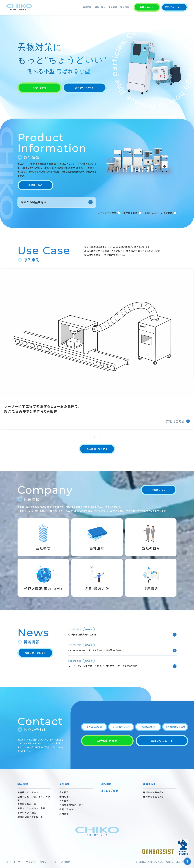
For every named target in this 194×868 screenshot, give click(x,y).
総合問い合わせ (107, 741)
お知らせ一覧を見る (35, 653)
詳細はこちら (35, 185)
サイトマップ (13, 862)
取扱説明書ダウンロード (30, 817)
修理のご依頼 (148, 727)
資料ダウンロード (174, 7)
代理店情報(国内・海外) (72, 805)
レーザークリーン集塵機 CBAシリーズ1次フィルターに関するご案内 (103, 666)
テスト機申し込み (121, 727)
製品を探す (100, 7)
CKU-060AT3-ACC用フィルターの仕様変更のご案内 (95, 650)
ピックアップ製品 (107, 213)
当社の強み (65, 801)
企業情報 (113, 7)
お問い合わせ (147, 7)
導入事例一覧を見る (97, 449)
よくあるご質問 (94, 727)
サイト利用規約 (62, 862)
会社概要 (64, 792)
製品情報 (87, 7)
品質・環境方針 (68, 809)
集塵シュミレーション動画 (159, 213)
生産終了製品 (130, 213)
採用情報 (64, 814)
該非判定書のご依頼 (175, 727)
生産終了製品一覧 (27, 804)
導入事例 (125, 7)
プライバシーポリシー (37, 862)
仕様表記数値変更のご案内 (82, 634)
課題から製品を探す (34, 202)
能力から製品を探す (154, 797)
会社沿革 (64, 797)
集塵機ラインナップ (28, 792)
